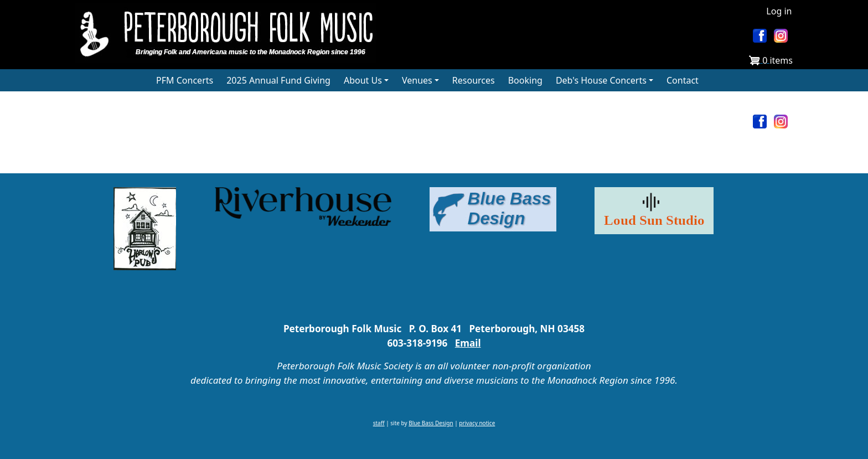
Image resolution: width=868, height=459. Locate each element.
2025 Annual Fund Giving (278, 80)
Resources (474, 80)
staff (379, 423)
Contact (683, 80)
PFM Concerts (185, 80)
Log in (779, 11)
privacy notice (477, 423)
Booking (525, 80)
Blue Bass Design (431, 423)
